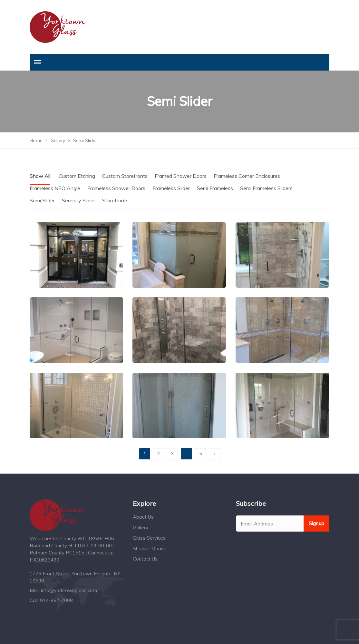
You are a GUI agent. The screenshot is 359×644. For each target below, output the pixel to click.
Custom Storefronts (125, 176)
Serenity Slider (78, 200)
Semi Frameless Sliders (266, 188)
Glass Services (149, 538)
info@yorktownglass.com (69, 590)
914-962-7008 (56, 600)
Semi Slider (42, 200)
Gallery (141, 528)
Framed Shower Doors (181, 176)
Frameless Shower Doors (116, 188)
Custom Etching (77, 176)
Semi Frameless (215, 188)
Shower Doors (149, 548)
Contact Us (145, 559)
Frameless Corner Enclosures (247, 176)
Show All (40, 176)
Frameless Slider (171, 188)
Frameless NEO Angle (55, 188)
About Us (143, 517)
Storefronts (115, 200)
